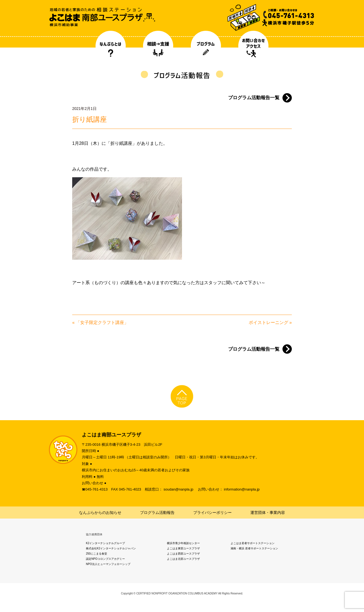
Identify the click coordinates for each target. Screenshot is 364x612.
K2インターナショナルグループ (105, 543)
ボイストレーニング (268, 322)
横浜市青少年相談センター (183, 543)
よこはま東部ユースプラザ (183, 548)
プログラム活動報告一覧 (254, 98)
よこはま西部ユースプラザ (183, 554)
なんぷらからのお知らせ (100, 513)
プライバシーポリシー (212, 513)
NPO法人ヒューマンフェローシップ (108, 564)
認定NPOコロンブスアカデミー (105, 559)
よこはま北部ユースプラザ (183, 559)
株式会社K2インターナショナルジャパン (111, 548)
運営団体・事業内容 (268, 513)
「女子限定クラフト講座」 (102, 322)
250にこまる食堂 (96, 554)
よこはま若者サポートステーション (253, 543)
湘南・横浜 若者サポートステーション (254, 548)
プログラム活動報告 (157, 513)
